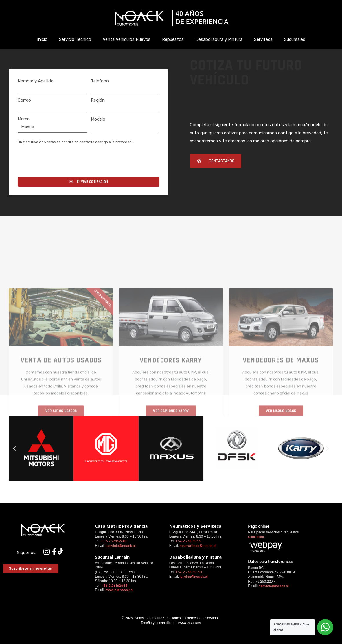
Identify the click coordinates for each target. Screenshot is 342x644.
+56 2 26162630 (189, 572)
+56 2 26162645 (114, 586)
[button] (216, 161)
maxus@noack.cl (119, 590)
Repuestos (173, 39)
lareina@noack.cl (194, 577)
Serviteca (263, 39)
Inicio (42, 39)
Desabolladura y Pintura (219, 39)
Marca (24, 119)
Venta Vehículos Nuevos (127, 39)
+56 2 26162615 (188, 541)
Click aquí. (256, 537)
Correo (24, 100)
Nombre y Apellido (36, 81)
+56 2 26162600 (114, 541)
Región (98, 100)
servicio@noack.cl (121, 546)
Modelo (98, 119)
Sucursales (295, 39)
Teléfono (100, 81)
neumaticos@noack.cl (198, 546)
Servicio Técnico (75, 39)
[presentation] (62, 163)
